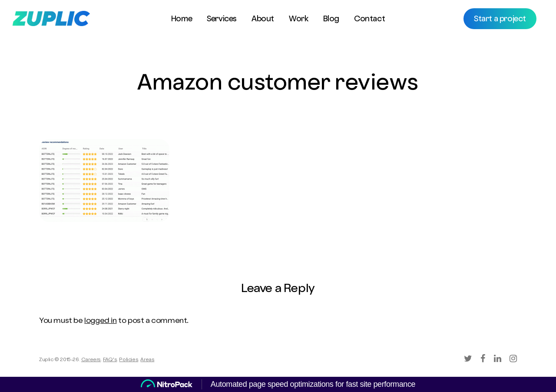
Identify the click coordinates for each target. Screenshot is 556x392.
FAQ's (110, 360)
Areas (147, 360)
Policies (129, 360)
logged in (100, 321)
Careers (91, 360)
